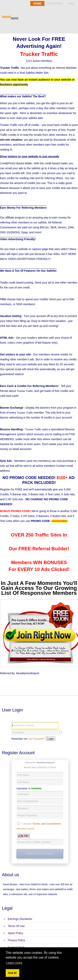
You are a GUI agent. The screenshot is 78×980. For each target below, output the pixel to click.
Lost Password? (36, 739)
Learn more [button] (14, 963)
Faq (71, 4)
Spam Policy (16, 933)
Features (55, 4)
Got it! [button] (12, 973)
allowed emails (26, 829)
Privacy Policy (16, 940)
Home (37, 4)
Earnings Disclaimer (20, 919)
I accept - (40, 826)
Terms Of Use (16, 926)
